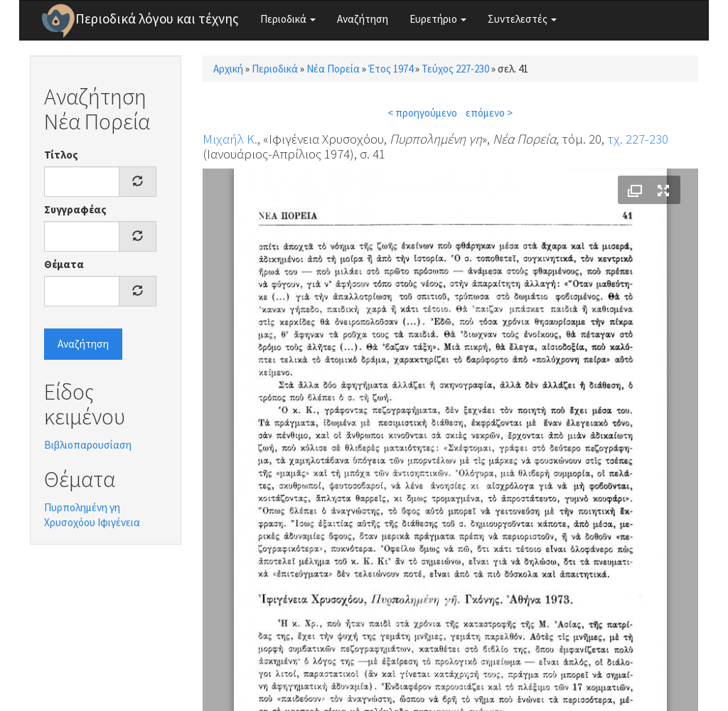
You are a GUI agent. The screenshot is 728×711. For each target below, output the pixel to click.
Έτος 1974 (391, 69)
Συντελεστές (522, 19)
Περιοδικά (288, 19)
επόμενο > (489, 113)
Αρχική (228, 69)
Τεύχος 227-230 (455, 69)
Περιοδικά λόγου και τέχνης (157, 18)
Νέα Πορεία (333, 69)
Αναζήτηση (363, 19)
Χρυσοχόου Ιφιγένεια (92, 522)
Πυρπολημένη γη (82, 507)
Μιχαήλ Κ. (230, 139)
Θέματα (64, 264)
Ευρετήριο (438, 19)
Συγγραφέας (75, 209)
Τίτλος (61, 155)
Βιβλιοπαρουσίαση (88, 445)
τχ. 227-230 (638, 139)
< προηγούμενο (422, 113)
